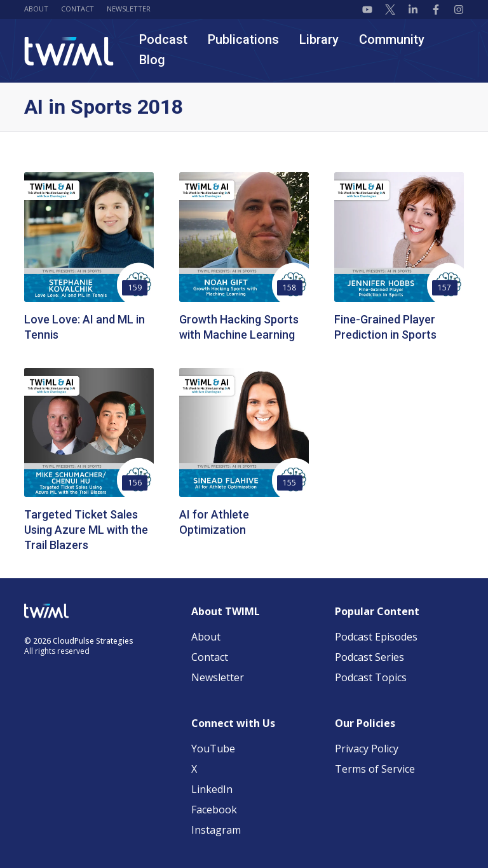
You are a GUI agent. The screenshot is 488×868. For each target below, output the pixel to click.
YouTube (213, 749)
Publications (243, 39)
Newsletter (129, 9)
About (36, 9)
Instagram (216, 830)
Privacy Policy (367, 749)
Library (319, 39)
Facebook (214, 810)
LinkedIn (212, 789)
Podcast (163, 39)
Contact (78, 9)
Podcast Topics (371, 677)
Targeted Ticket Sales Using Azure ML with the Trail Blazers (86, 530)
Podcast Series (369, 657)
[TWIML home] (69, 51)
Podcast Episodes (376, 637)
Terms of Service (375, 769)
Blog (152, 60)
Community (392, 39)
